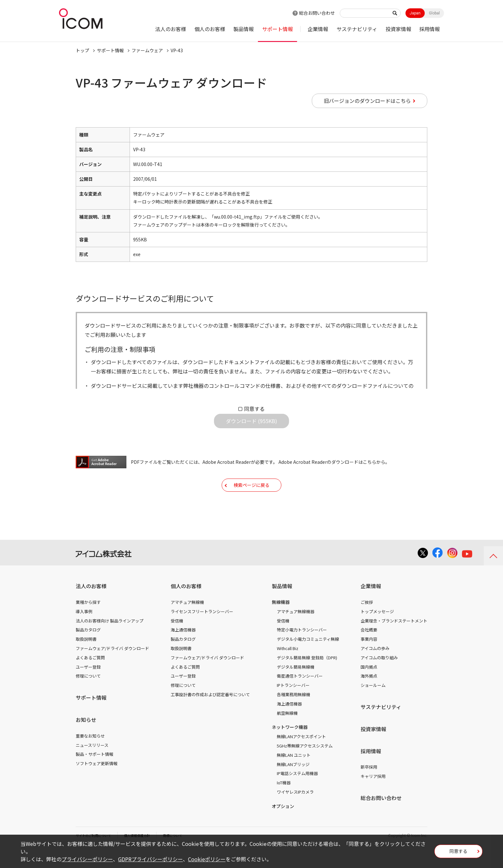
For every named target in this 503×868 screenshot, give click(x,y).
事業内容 (369, 659)
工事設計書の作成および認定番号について (210, 714)
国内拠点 (369, 687)
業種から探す (88, 622)
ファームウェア (147, 50)
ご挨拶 (367, 622)
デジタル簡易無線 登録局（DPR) (307, 677)
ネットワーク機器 (290, 747)
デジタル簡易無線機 (296, 687)
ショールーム (373, 705)
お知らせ (86, 739)
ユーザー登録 (88, 687)
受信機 (177, 641)
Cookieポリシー (207, 859)
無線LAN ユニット (294, 775)
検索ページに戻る (251, 500)
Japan (415, 13)
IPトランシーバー (293, 705)
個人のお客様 (210, 29)
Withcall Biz (288, 668)
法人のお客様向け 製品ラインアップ (110, 641)
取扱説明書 (86, 659)
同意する (254, 409)
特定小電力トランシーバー (302, 650)
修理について (88, 696)
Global (434, 13)
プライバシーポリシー (87, 859)
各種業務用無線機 (294, 714)
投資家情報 (398, 29)
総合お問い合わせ (317, 13)
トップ (82, 50)
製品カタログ (88, 650)
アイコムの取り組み (379, 677)
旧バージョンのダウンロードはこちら (367, 101)
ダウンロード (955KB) (251, 426)
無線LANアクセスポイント (301, 756)
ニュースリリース (92, 765)
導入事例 (84, 631)
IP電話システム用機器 (297, 793)
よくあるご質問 (90, 677)
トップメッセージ (377, 631)
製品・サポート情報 (94, 774)
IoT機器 (284, 802)
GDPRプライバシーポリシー (150, 859)
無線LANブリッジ (293, 784)
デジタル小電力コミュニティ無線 (308, 659)
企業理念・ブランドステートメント (394, 641)
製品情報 (243, 29)
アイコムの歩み (375, 668)
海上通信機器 (183, 650)
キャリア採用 (373, 796)
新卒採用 (369, 787)
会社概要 (369, 650)
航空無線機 (287, 733)
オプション (283, 826)
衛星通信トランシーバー (300, 696)
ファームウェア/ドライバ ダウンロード (112, 668)
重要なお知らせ (90, 756)
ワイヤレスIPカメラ (295, 812)
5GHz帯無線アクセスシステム (305, 766)
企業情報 (318, 29)
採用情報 (430, 29)
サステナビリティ (357, 29)
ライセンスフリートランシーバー (202, 631)
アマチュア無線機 (187, 622)
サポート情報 (277, 29)
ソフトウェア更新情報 (97, 783)
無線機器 (281, 622)
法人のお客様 (171, 29)
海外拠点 (369, 696)
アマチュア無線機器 (296, 631)
